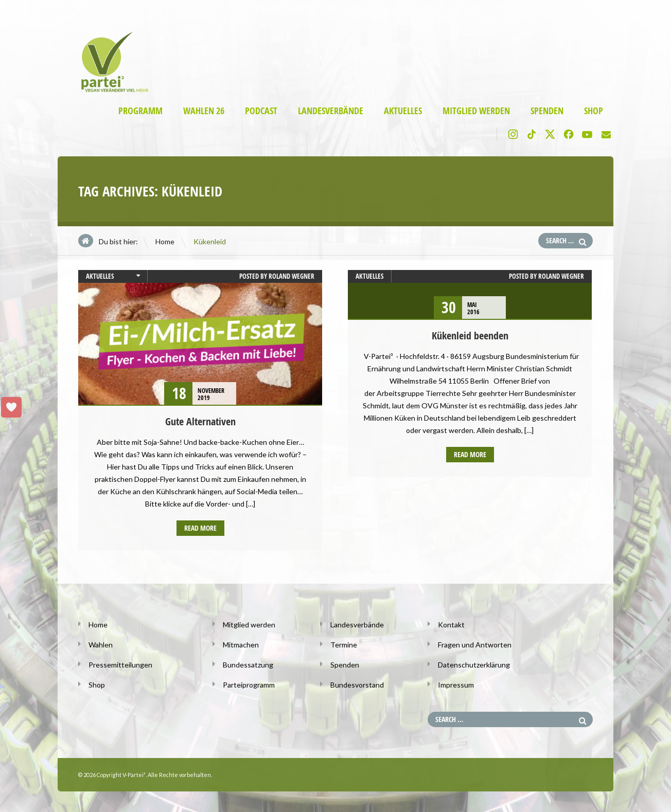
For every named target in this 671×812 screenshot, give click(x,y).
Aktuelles (403, 111)
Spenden (547, 111)
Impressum (456, 685)
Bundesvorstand (357, 685)
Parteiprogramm (249, 685)
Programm (140, 111)
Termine (344, 645)
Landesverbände (331, 111)
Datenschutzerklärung (474, 665)
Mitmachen (241, 645)
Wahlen (101, 645)
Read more (200, 528)
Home (165, 241)
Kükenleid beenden (470, 336)
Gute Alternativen (200, 421)
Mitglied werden (476, 111)
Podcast (261, 111)
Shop (594, 111)
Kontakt (451, 625)
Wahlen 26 (204, 111)
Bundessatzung (248, 665)
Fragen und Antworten (475, 645)
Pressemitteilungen (120, 665)
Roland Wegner (292, 276)
